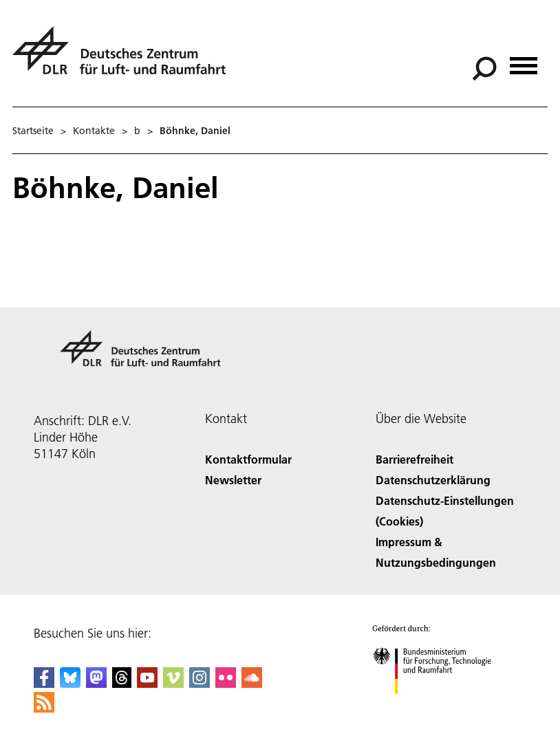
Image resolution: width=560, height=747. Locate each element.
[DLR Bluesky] (70, 683)
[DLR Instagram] (200, 683)
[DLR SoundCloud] (252, 683)
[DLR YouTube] (147, 683)
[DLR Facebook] (44, 683)
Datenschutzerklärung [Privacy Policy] (433, 480)
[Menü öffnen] (524, 61)
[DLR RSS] (44, 708)
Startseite (33, 131)
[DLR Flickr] (226, 683)
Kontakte (94, 131)
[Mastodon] (96, 683)
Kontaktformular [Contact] (248, 459)
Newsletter (233, 480)
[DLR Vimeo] (173, 683)
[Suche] (484, 69)
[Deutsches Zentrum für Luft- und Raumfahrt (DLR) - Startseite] (125, 58)
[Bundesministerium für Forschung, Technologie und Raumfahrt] (439, 706)
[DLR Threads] (122, 683)
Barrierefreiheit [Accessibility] (414, 459)
